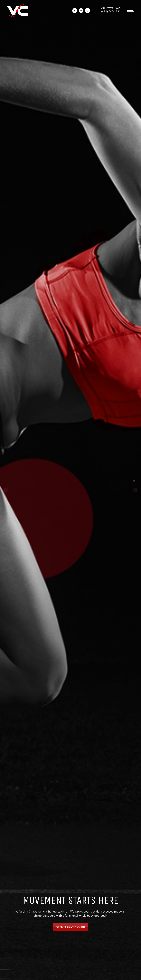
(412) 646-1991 (111, 12)
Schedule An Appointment (71, 926)
